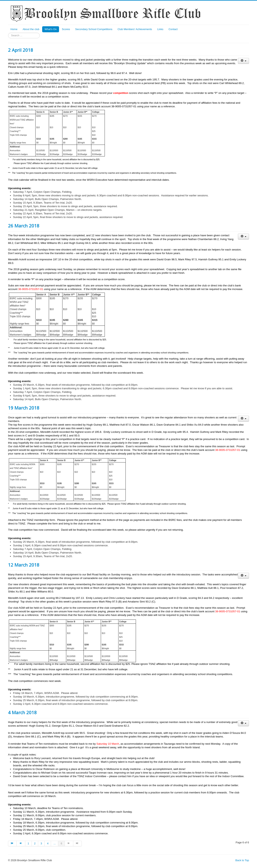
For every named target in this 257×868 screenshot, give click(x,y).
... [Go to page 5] (55, 843)
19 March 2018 (24, 408)
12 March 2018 (24, 565)
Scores (66, 29)
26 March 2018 (24, 226)
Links (160, 29)
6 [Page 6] (61, 843)
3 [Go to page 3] (41, 843)
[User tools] (243, 61)
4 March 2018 (22, 712)
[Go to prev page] (21, 844)
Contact (173, 29)
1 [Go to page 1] (28, 843)
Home (14, 29)
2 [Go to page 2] (35, 843)
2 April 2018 (21, 50)
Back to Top (242, 860)
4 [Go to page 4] (48, 843)
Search (8, 33)
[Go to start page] (12, 844)
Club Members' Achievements (135, 29)
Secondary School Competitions (94, 29)
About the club (31, 29)
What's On (51, 29)
